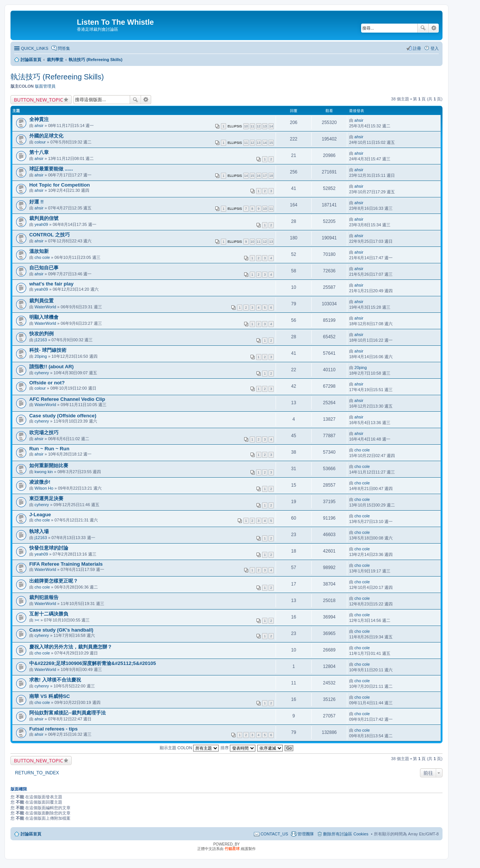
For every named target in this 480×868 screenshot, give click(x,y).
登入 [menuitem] (435, 48)
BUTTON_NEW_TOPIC (38, 100)
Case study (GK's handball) (61, 630)
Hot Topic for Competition (60, 185)
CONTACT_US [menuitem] (274, 834)
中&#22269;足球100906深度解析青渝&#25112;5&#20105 (93, 663)
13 (265, 126)
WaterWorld (45, 307)
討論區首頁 (31, 834)
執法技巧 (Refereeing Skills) (57, 77)
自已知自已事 (44, 268)
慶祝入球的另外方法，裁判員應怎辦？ (71, 647)
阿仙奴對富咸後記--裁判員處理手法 (67, 713)
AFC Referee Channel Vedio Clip (67, 399)
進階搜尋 (434, 28)
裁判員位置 (41, 301)
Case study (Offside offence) (63, 416)
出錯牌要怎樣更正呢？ (54, 581)
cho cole (42, 257)
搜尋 (423, 28)
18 (271, 176)
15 (271, 143)
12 (259, 126)
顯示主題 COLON (189, 748)
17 (265, 176)
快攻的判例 (41, 334)
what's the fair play (51, 284)
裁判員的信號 (44, 218)
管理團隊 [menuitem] (306, 834)
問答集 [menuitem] (64, 48)
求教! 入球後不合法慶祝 (55, 680)
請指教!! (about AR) (51, 367)
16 (259, 176)
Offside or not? (47, 383)
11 (252, 126)
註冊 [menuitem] (417, 48)
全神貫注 (39, 119)
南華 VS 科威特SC (49, 696)
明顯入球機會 (44, 317)
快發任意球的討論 (49, 548)
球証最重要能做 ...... (51, 169)
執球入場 (39, 531)
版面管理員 (45, 86)
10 (246, 126)
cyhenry (42, 373)
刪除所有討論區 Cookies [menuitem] (346, 834)
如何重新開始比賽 (49, 465)
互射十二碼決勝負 (49, 614)
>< (37, 620)
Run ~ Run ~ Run (49, 449)
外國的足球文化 (46, 136)
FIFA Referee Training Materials (66, 564)
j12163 (41, 340)
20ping (41, 356)
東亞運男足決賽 (46, 498)
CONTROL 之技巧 (49, 235)
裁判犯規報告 (44, 597)
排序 (238, 748)
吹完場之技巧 (44, 433)
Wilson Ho (44, 488)
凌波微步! (40, 482)
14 (271, 126)
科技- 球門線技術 (48, 350)
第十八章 (39, 152)
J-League (40, 515)
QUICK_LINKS (35, 48)
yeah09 (41, 224)
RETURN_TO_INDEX (37, 773)
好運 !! (36, 202)
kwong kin (44, 472)
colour (40, 142)
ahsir (39, 125)
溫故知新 (39, 251)
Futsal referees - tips (53, 729)
